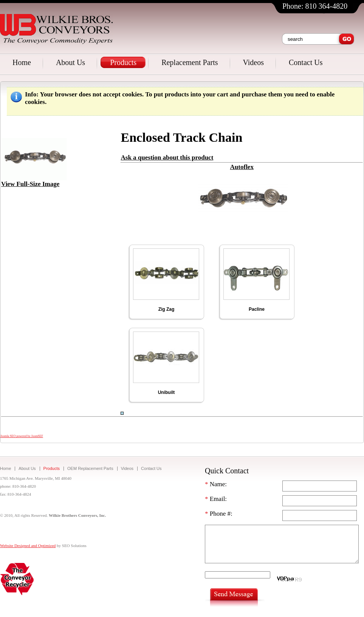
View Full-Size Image (34, 181)
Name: (216, 484)
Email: (216, 499)
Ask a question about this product (167, 157)
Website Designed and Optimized (28, 546)
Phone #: (219, 514)
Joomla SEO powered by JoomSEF (22, 436)
